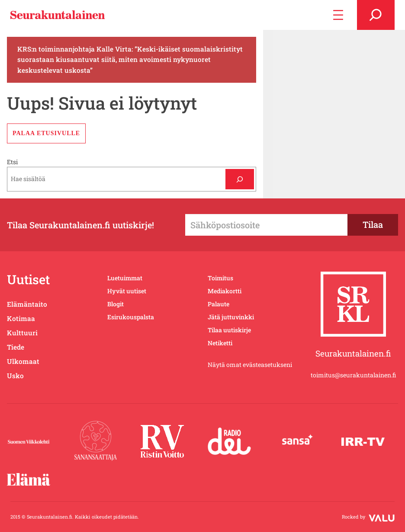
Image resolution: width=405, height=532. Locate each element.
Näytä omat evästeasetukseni (250, 365)
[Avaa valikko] (338, 15)
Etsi (12, 162)
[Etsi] (239, 179)
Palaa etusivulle (46, 133)
